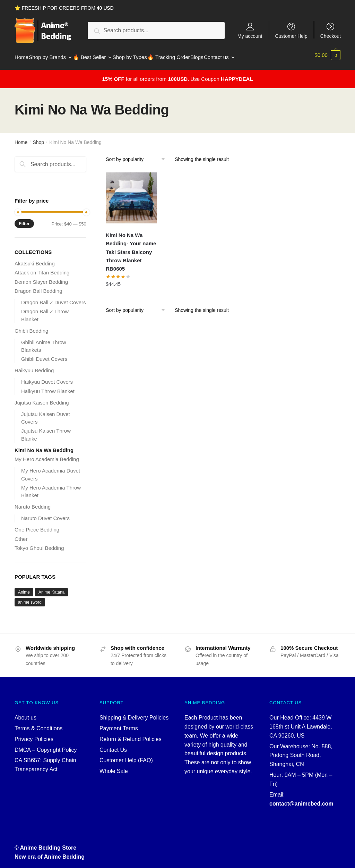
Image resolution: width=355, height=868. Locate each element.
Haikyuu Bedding (34, 366)
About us (25, 713)
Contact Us (113, 746)
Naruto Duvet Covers (45, 514)
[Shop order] (138, 155)
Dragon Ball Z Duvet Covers (54, 298)
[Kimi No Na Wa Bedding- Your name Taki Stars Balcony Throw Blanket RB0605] (131, 194)
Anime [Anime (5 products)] (24, 588)
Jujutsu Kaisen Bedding (42, 398)
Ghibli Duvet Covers (44, 355)
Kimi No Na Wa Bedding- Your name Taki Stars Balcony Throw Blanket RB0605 (131, 248)
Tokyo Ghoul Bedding (39, 544)
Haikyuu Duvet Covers (47, 378)
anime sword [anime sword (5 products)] (30, 598)
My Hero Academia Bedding (47, 455)
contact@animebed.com (301, 799)
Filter (24, 219)
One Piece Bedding (37, 525)
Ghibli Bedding (32, 327)
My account (250, 36)
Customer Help (291, 36)
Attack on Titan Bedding (42, 268)
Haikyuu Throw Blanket (48, 387)
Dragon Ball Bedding (38, 287)
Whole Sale (114, 767)
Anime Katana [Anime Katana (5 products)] (51, 588)
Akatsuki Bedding (35, 259)
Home (21, 138)
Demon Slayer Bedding (41, 278)
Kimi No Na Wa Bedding (44, 446)
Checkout (331, 36)
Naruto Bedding (33, 503)
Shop (38, 138)
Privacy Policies (34, 735)
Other (21, 535)
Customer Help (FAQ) (126, 756)
